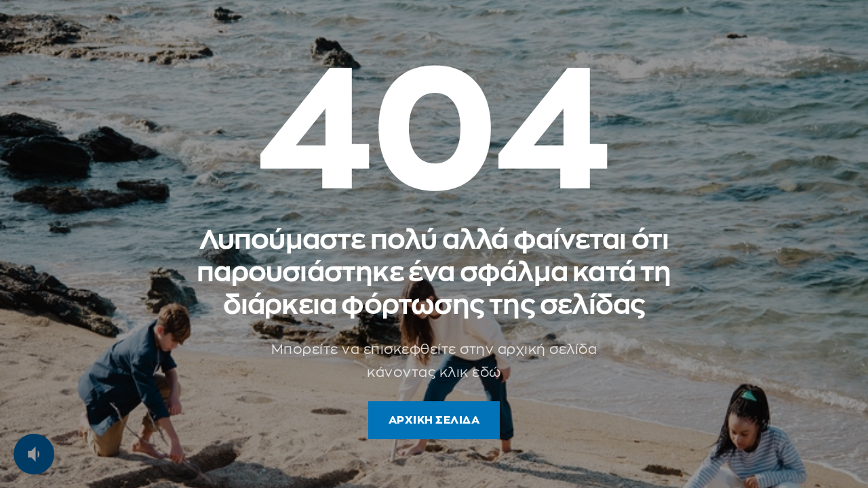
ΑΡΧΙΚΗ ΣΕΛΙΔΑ (434, 420)
